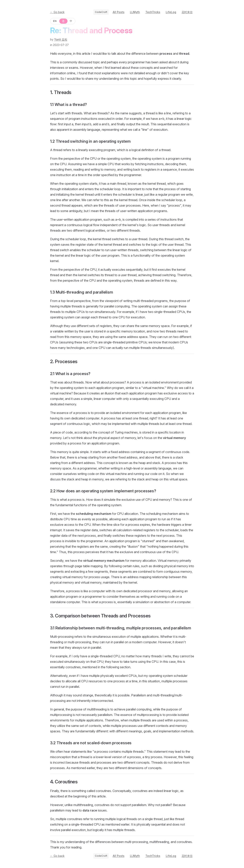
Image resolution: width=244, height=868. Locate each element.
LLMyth (135, 12)
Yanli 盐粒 (61, 39)
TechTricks (153, 12)
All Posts (119, 12)
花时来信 (187, 12)
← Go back (57, 12)
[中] (71, 21)
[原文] (63, 21)
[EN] (55, 21)
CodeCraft (101, 12)
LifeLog (171, 12)
